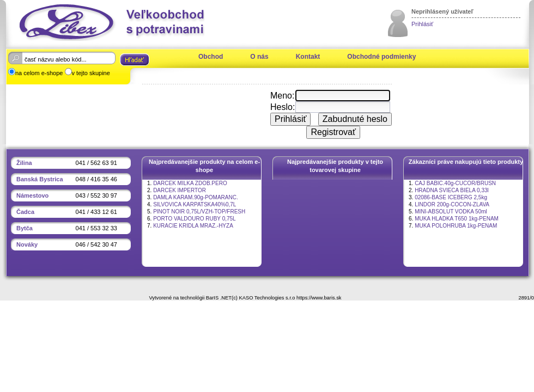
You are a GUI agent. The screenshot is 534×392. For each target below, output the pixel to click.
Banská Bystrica (40, 179)
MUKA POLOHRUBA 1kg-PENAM (456, 226)
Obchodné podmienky (381, 57)
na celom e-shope (39, 73)
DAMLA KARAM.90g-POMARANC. (196, 197)
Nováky (27, 244)
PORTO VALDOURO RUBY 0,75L (195, 219)
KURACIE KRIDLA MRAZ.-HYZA (193, 226)
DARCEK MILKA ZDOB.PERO (190, 183)
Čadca (25, 212)
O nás (259, 57)
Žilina (24, 163)
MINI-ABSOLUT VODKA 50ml (451, 212)
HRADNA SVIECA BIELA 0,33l (452, 190)
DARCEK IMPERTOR (180, 190)
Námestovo (32, 195)
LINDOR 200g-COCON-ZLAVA (452, 204)
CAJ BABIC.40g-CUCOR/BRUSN (455, 183)
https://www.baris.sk (319, 298)
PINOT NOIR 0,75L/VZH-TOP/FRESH (199, 212)
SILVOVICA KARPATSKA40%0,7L (195, 204)
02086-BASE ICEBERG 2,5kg (451, 197)
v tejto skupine (91, 73)
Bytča (25, 228)
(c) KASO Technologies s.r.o (263, 298)
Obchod (211, 57)
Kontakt (308, 57)
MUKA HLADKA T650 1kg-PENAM (457, 219)
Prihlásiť (422, 24)
